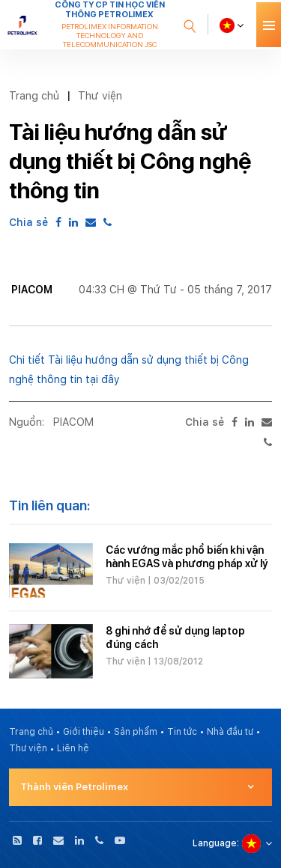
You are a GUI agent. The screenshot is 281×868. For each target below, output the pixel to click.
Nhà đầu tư (230, 732)
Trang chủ (34, 95)
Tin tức (182, 732)
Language (215, 843)
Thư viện (100, 95)
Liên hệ (73, 748)
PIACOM (73, 422)
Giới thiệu (84, 732)
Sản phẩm (136, 732)
